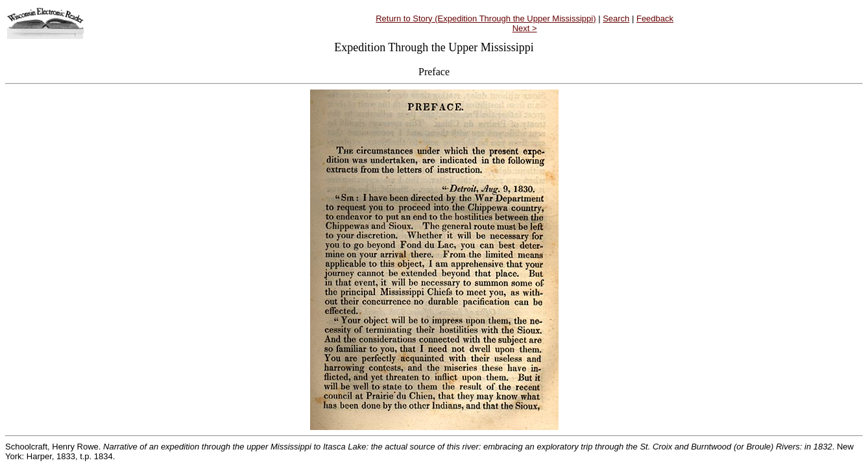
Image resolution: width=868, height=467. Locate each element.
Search (616, 18)
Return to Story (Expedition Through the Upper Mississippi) (486, 18)
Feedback (655, 18)
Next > (525, 28)
